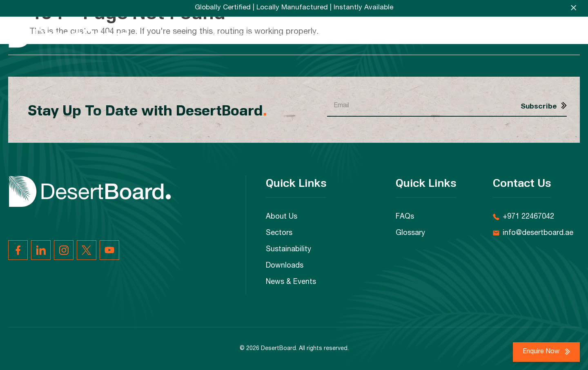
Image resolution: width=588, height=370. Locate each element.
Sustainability (355, 35)
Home (181, 35)
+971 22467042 (528, 217)
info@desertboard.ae (538, 233)
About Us (282, 217)
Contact (562, 35)
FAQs (526, 35)
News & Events (479, 35)
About (213, 35)
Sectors (252, 35)
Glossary (410, 233)
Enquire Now (542, 352)
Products (297, 35)
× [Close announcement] (574, 8)
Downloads (418, 35)
